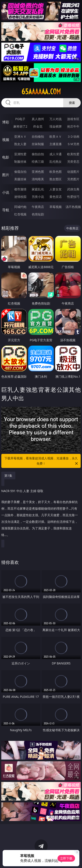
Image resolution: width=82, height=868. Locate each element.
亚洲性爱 (20, 154)
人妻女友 (56, 189)
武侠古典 (73, 189)
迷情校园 (20, 197)
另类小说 (38, 197)
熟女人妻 (20, 144)
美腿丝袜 (20, 179)
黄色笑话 (56, 197)
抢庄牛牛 (73, 126)
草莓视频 (56, 207)
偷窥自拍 (20, 172)
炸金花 (38, 126)
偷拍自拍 (38, 154)
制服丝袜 (20, 162)
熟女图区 (56, 179)
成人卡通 (56, 154)
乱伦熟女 (56, 162)
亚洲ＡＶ (20, 136)
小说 (6, 192)
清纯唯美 (38, 179)
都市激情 (20, 189)
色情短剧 (38, 214)
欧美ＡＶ (56, 136)
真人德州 (38, 119)
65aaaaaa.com (41, 92)
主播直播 (56, 144)
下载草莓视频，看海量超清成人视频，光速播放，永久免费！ (42, 461)
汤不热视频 (73, 207)
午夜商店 (38, 207)
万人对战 (56, 119)
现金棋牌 (56, 126)
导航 (6, 210)
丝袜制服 (38, 144)
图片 (6, 175)
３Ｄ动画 (73, 136)
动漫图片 (73, 172)
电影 (6, 157)
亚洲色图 (38, 172)
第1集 (8, 476)
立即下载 (66, 858)
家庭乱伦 (38, 189)
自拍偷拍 (38, 136)
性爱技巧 (73, 197)
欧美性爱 (73, 154)
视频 (6, 140)
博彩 (6, 122)
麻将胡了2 (20, 126)
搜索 (72, 103)
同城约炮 (20, 207)
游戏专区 (73, 119)
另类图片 (73, 179)
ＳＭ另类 (73, 144)
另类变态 (73, 162)
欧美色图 (56, 172)
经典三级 (38, 162)
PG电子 (20, 119)
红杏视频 (20, 214)
